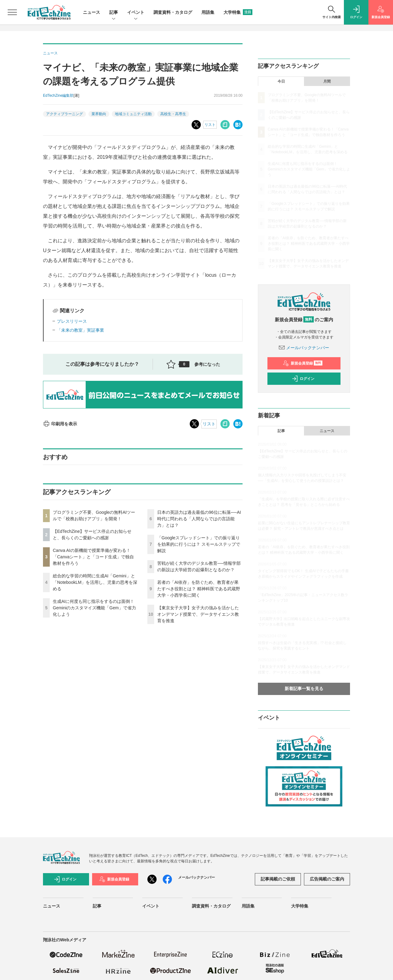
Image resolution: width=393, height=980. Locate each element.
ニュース (91, 12)
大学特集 (238, 12)
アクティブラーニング (64, 114)
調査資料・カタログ (173, 12)
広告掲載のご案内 (327, 879)
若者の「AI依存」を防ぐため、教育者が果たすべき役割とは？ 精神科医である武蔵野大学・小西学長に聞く (199, 589)
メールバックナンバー (304, 348)
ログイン (303, 379)
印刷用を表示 (60, 424)
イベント (136, 13)
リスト (210, 125)
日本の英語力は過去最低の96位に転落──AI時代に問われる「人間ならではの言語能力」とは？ (199, 519)
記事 (114, 13)
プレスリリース (72, 321)
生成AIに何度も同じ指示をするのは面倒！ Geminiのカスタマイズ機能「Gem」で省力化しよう (94, 608)
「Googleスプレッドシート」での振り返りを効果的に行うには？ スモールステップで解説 (199, 544)
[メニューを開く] (12, 12)
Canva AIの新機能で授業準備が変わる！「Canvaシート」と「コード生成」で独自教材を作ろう (93, 557)
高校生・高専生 (173, 114)
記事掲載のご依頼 (278, 879)
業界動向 (99, 114)
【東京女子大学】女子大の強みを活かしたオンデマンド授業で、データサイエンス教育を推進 (198, 614)
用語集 (208, 12)
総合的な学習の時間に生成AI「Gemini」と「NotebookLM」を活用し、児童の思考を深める (95, 582)
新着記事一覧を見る (304, 689)
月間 (327, 81)
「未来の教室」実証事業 (80, 330)
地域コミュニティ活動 (133, 114)
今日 (281, 81)
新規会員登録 (303, 363)
